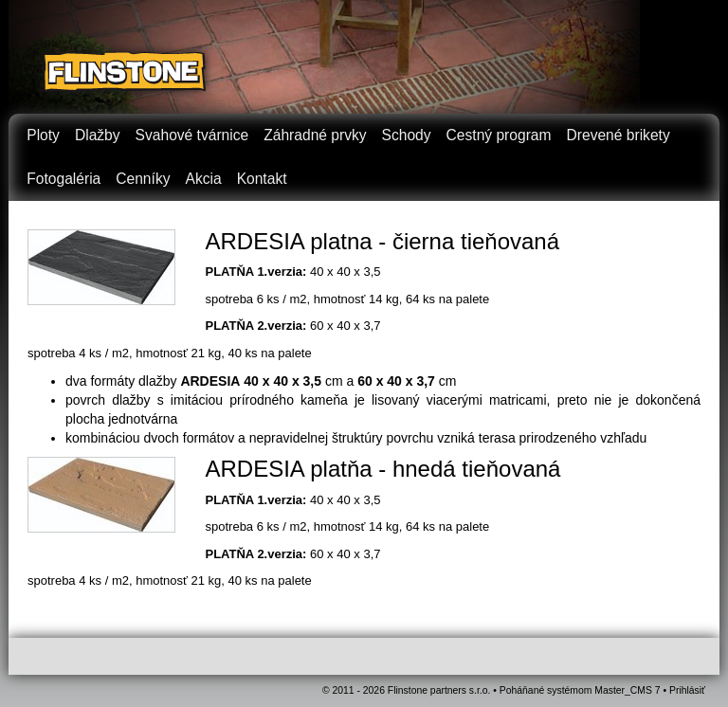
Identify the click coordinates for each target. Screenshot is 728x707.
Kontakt (262, 179)
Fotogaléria (64, 179)
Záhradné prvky (315, 135)
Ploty (43, 135)
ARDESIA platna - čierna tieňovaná (383, 241)
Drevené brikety (619, 135)
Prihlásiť (687, 690)
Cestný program (499, 135)
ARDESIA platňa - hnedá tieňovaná (383, 469)
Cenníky (143, 179)
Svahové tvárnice (192, 135)
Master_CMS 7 (627, 690)
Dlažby (98, 135)
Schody (407, 135)
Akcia (203, 179)
